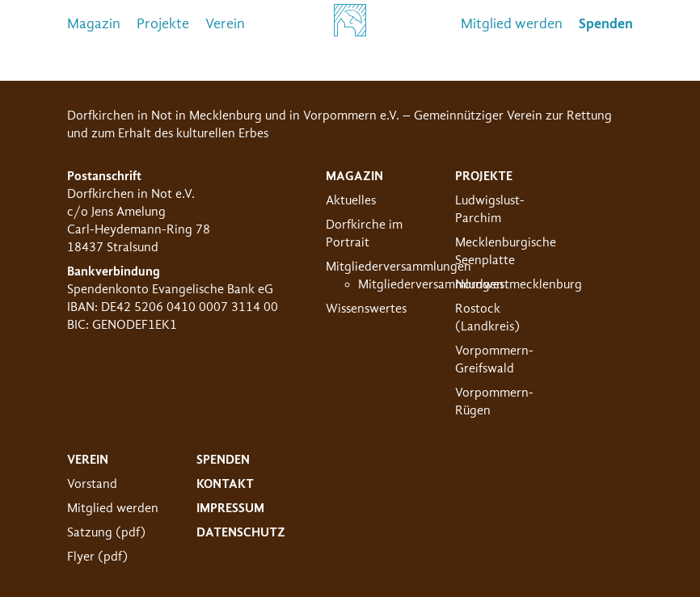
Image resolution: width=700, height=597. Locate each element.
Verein (225, 24)
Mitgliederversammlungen (398, 267)
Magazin (94, 24)
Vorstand (92, 484)
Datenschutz (241, 532)
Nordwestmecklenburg (519, 284)
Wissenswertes (366, 309)
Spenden (223, 460)
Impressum (230, 508)
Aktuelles (351, 200)
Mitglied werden (512, 24)
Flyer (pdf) (97, 557)
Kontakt (225, 484)
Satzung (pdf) (106, 532)
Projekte (163, 24)
